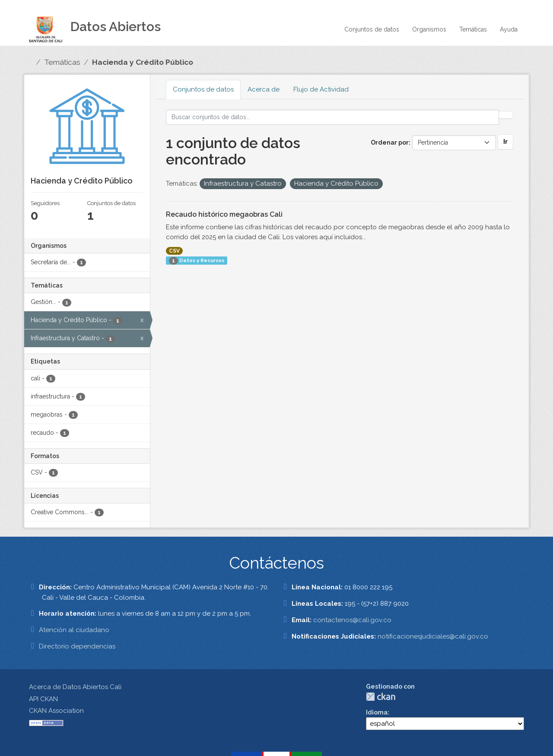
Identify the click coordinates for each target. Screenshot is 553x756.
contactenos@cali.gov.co (352, 620)
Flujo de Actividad (321, 89)
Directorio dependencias (77, 646)
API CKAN (43, 699)
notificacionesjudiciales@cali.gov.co (433, 636)
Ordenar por (390, 142)
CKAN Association (56, 711)
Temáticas (473, 29)
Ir (505, 142)
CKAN (381, 697)
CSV (174, 251)
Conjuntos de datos (372, 29)
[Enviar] (506, 115)
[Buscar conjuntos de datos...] (332, 117)
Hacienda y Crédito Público (143, 62)
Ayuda (509, 29)
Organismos (429, 29)
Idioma (377, 712)
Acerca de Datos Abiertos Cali (75, 687)
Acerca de (264, 89)
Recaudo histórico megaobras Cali (224, 214)
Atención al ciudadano (74, 630)
